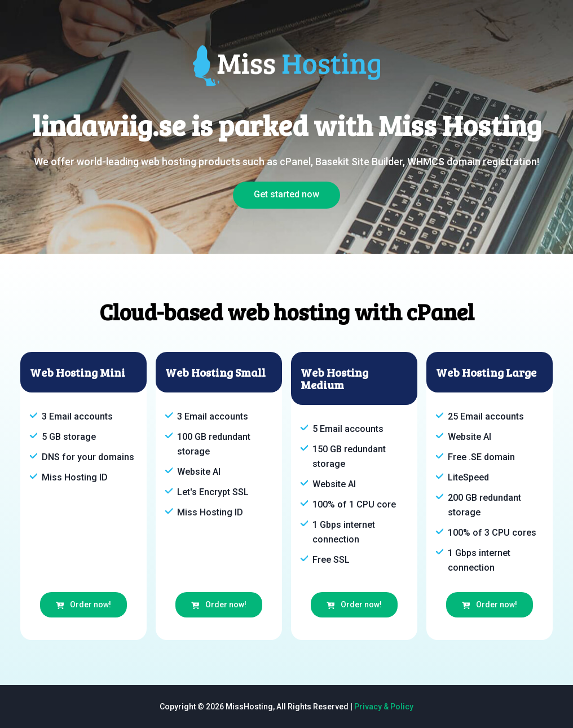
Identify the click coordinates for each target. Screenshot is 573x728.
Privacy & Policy (384, 707)
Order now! (83, 605)
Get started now (286, 194)
